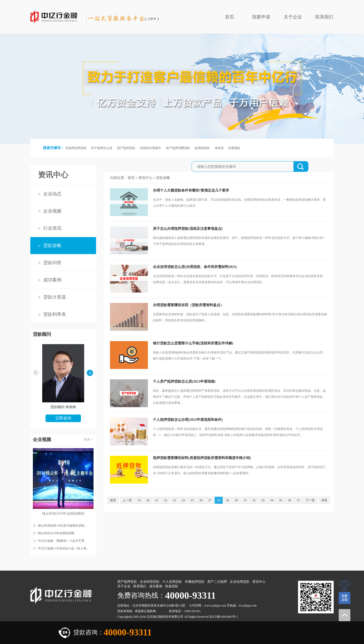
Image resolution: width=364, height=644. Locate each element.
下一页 (310, 500)
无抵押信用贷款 (76, 148)
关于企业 (293, 17)
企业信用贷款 (240, 582)
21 (157, 500)
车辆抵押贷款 (195, 582)
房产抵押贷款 (126, 148)
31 (245, 500)
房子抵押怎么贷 (102, 148)
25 (192, 500)
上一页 (127, 500)
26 (201, 500)
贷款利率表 (55, 314)
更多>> (89, 440)
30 (236, 500)
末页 (324, 500)
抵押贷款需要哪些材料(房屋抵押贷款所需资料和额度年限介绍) (202, 458)
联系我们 (324, 17)
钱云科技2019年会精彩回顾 (56, 533)
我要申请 (261, 17)
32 (254, 500)
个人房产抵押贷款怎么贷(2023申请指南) (184, 381)
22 (166, 500)
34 (272, 500)
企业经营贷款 (150, 582)
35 (281, 500)
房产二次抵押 (217, 582)
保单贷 (219, 148)
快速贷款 (172, 586)
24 (183, 500)
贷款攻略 (52, 245)
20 (148, 500)
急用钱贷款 (202, 148)
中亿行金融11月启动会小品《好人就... (63, 548)
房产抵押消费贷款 (178, 148)
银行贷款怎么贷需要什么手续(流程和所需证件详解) (193, 343)
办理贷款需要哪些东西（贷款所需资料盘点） (188, 305)
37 (298, 500)
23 (174, 500)
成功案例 (52, 280)
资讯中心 (145, 178)
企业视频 (52, 211)
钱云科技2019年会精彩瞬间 (63, 514)
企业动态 (52, 194)
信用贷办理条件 (150, 148)
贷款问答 (52, 263)
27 (210, 500)
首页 (230, 17)
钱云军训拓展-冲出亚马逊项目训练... (62, 526)
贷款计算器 (55, 297)
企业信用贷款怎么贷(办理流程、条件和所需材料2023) (195, 267)
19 (139, 500)
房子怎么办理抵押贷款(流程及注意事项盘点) (188, 229)
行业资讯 (52, 228)
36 (289, 500)
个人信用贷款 (172, 582)
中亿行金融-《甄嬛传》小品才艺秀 (61, 541)
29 (227, 500)
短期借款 (234, 148)
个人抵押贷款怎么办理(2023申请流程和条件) (188, 420)
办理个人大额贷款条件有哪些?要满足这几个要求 (191, 190)
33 (263, 500)
